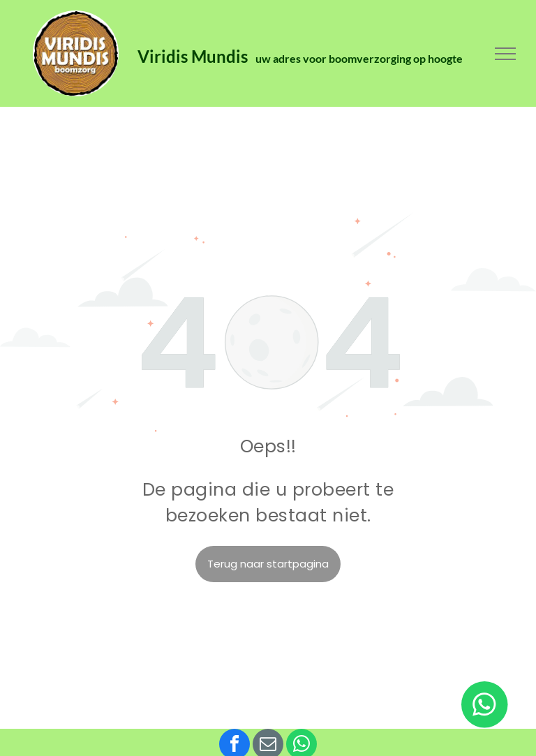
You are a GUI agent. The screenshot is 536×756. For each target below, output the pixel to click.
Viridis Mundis (194, 56)
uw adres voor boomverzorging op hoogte (359, 58)
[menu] (505, 54)
